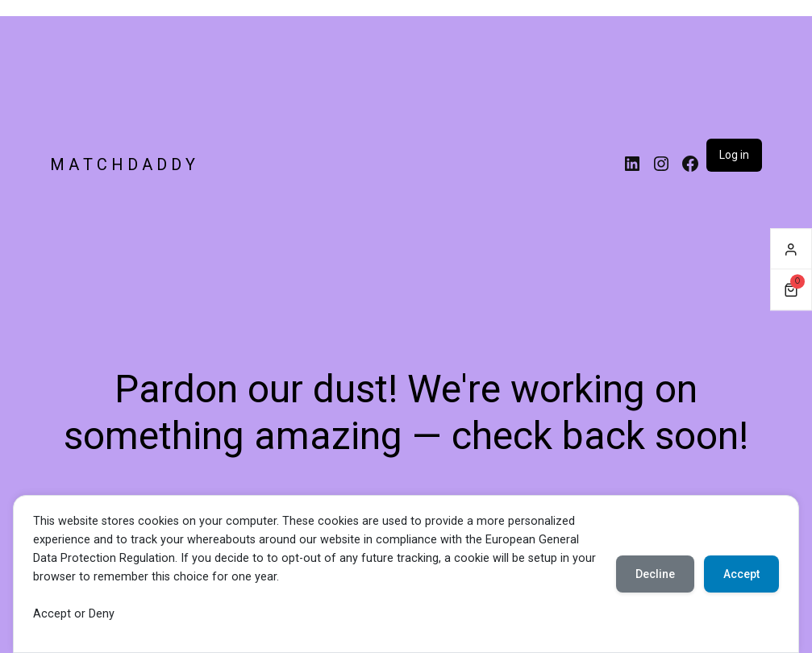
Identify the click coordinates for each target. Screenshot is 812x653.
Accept (741, 574)
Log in (734, 155)
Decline (655, 574)
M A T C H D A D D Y (123, 164)
